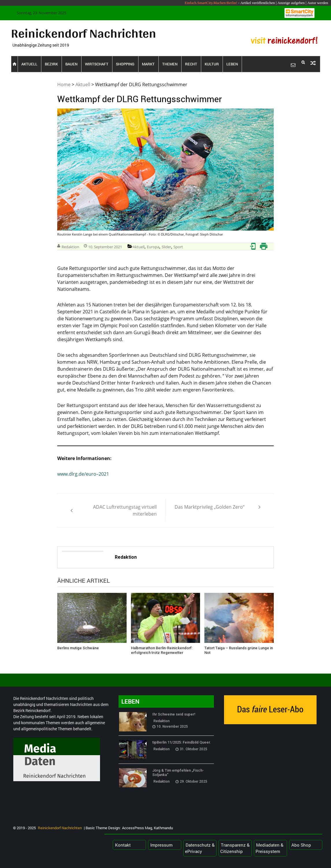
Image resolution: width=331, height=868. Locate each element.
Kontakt (123, 845)
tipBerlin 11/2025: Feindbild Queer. (182, 742)
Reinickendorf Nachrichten (84, 33)
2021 (104, 474)
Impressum (161, 845)
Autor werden (318, 3)
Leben (232, 64)
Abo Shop (301, 845)
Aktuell (29, 64)
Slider (166, 247)
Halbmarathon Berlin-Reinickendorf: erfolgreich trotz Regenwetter (162, 650)
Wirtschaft (97, 64)
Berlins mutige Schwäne (78, 648)
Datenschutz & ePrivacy (200, 848)
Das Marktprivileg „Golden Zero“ (210, 507)
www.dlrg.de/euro (77, 474)
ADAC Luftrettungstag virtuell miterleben (125, 510)
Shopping (125, 64)
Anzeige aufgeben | (292, 3)
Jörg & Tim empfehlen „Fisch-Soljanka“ (178, 773)
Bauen (71, 64)
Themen (170, 64)
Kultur (212, 64)
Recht (191, 64)
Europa (153, 247)
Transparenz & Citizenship (235, 848)
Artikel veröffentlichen (257, 3)
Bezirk (51, 64)
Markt (148, 64)
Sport (178, 247)
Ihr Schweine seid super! (174, 714)
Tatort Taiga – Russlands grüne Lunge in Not (239, 650)
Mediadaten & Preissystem (269, 848)
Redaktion (70, 247)
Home (64, 84)
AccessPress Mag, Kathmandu (147, 828)
